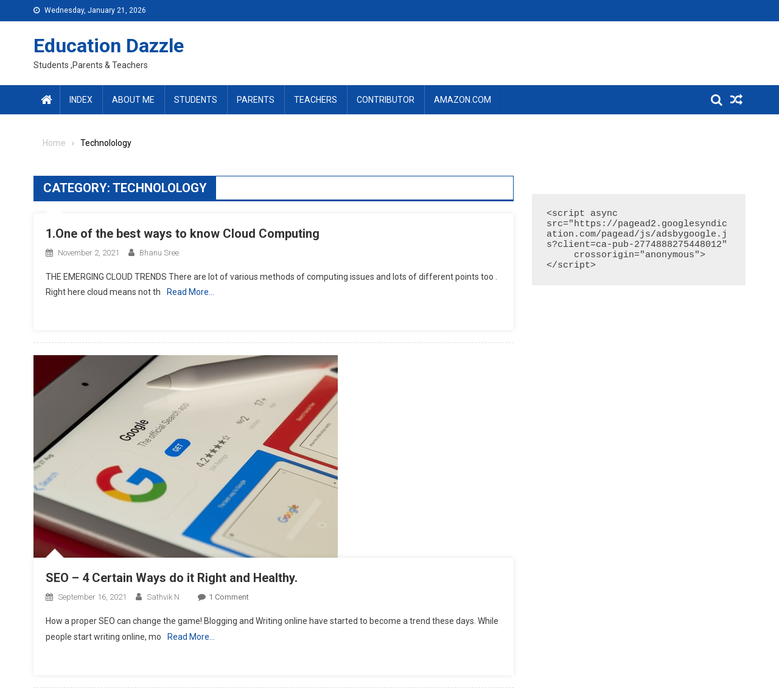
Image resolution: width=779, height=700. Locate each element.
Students (196, 100)
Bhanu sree (159, 253)
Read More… (190, 292)
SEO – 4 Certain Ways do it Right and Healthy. (172, 578)
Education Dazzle (109, 46)
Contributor (386, 100)
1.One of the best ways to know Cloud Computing (183, 234)
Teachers (316, 100)
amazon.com (463, 100)
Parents (256, 100)
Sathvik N (163, 597)
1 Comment (229, 597)
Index (81, 100)
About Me (133, 100)
